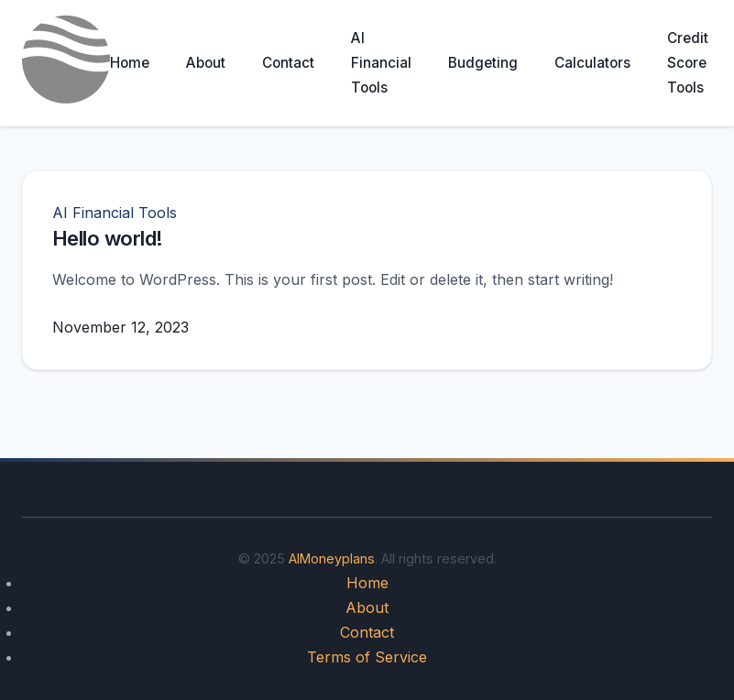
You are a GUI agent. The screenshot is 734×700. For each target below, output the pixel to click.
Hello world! (107, 238)
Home (130, 63)
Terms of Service (367, 657)
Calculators (592, 63)
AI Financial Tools (381, 63)
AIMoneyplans (332, 558)
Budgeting (483, 63)
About (206, 63)
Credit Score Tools (688, 63)
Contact (288, 63)
